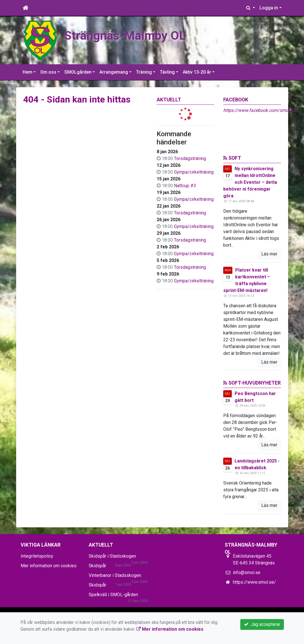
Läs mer (269, 254)
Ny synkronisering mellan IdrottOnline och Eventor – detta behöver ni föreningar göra (250, 182)
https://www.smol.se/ (254, 582)
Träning (144, 72)
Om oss (48, 72)
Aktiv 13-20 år (197, 72)
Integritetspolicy (37, 556)
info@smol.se (247, 572)
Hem (27, 72)
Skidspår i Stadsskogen (112, 556)
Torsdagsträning (190, 158)
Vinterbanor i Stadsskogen (115, 575)
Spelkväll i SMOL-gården (113, 595)
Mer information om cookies (49, 566)
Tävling (167, 72)
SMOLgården (78, 72)
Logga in (269, 8)
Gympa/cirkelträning (194, 172)
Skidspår (97, 566)
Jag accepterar (262, 624)
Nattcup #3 (185, 186)
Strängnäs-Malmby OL (125, 35)
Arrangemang (114, 72)
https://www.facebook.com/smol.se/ (260, 110)
